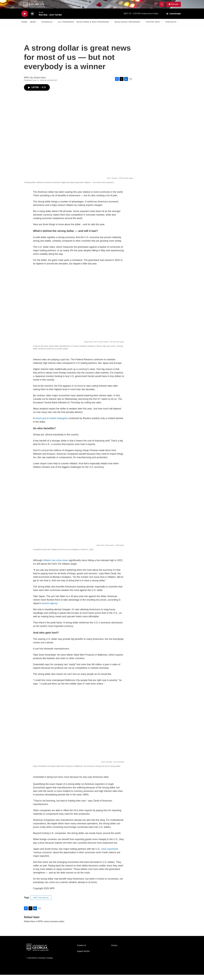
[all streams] (173, 19)
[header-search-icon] (163, 7)
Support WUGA (83, 956)
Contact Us (82, 951)
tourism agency (50, 609)
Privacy (114, 951)
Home (24, 27)
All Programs (66, 27)
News (33, 27)
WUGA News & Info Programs (93, 27)
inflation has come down (55, 566)
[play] (25, 19)
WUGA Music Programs (127, 27)
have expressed (110, 854)
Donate (176, 7)
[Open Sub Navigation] (38, 27)
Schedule (47, 27)
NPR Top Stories (41, 903)
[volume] (32, 19)
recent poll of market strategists (51, 423)
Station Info (153, 27)
